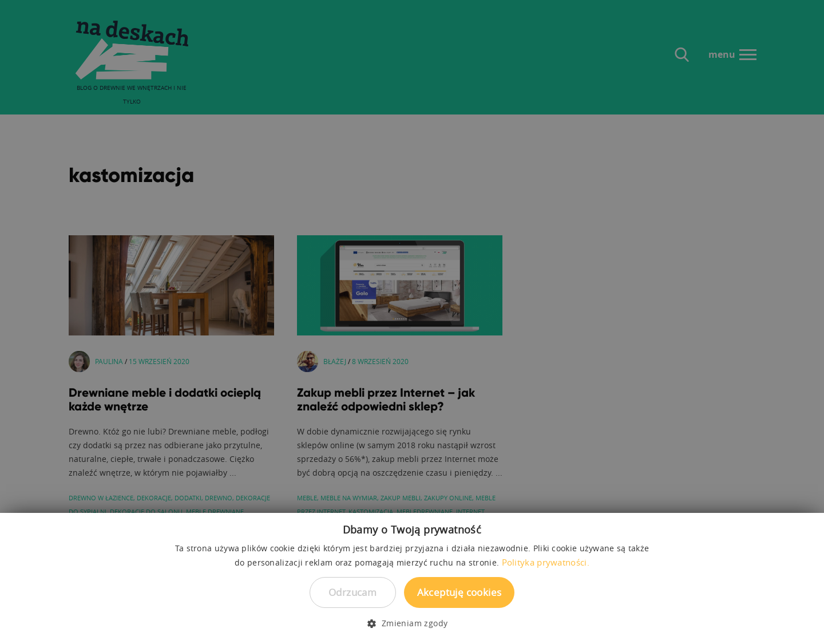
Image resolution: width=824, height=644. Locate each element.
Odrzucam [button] (352, 592)
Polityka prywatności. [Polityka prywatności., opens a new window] (546, 562)
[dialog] (412, 322)
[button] (412, 623)
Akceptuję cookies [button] (459, 592)
